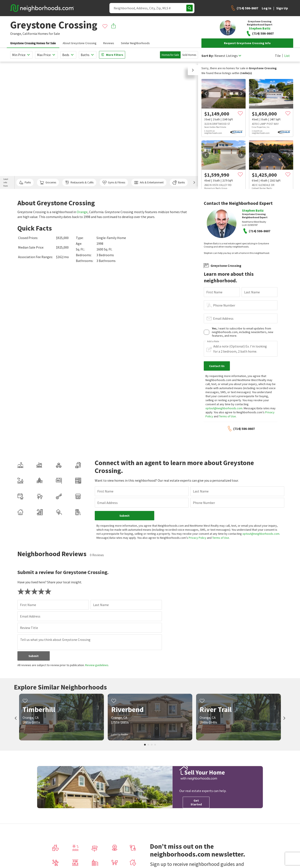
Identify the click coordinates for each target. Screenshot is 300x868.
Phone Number (224, 305)
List (287, 56)
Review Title (29, 628)
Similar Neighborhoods (135, 43)
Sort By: (207, 56)
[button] (193, 70)
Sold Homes (189, 55)
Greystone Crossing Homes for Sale (33, 43)
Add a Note (213, 341)
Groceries (48, 183)
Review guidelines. (97, 665)
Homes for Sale (170, 55)
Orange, (16, 34)
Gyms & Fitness (114, 183)
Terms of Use (227, 416)
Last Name (252, 292)
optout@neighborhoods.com (224, 408)
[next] (241, 94)
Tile (278, 56)
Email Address (223, 318)
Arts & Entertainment (149, 183)
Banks (179, 183)
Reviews (109, 43)
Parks (25, 183)
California (30, 34)
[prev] (206, 94)
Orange (82, 212)
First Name (214, 292)
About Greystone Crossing (80, 43)
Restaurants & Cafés (79, 183)
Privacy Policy (197, 538)
